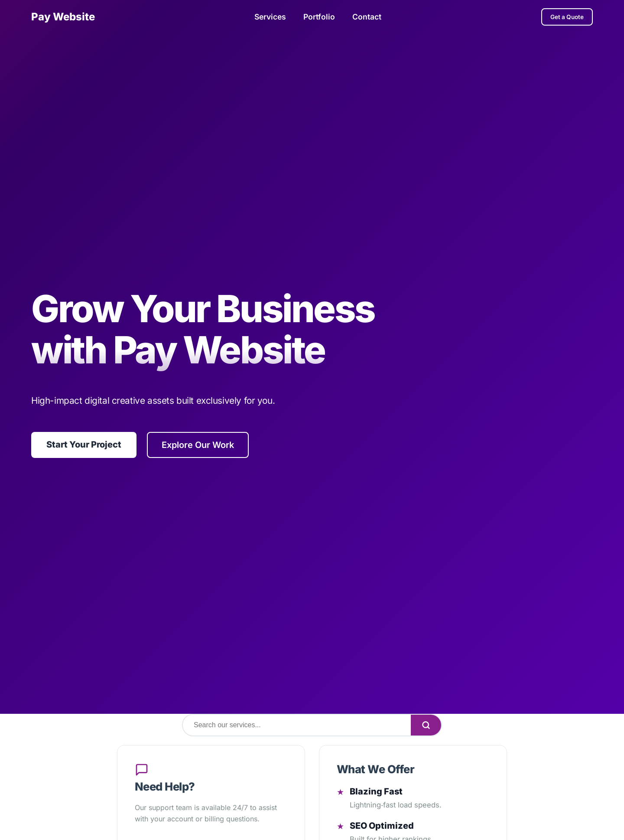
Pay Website (63, 17)
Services (270, 17)
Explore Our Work (198, 445)
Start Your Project (84, 445)
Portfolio (319, 17)
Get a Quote (567, 17)
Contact (367, 17)
